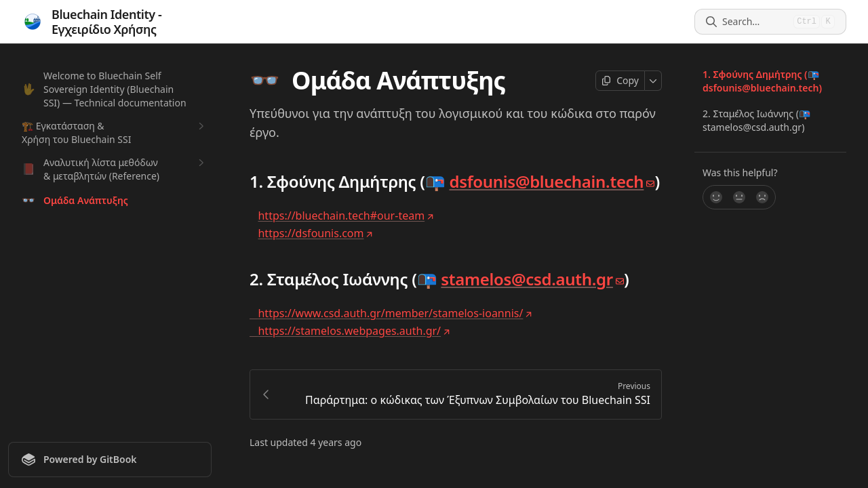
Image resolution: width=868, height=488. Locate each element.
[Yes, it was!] (715, 197)
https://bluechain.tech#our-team (346, 216)
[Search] (755, 22)
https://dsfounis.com (315, 233)
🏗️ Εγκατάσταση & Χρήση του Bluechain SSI (115, 133)
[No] (763, 197)
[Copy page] (620, 81)
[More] (653, 81)
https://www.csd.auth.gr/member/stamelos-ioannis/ (391, 313)
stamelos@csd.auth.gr (532, 279)
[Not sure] (739, 197)
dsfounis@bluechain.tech (552, 181)
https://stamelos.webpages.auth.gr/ (350, 331)
